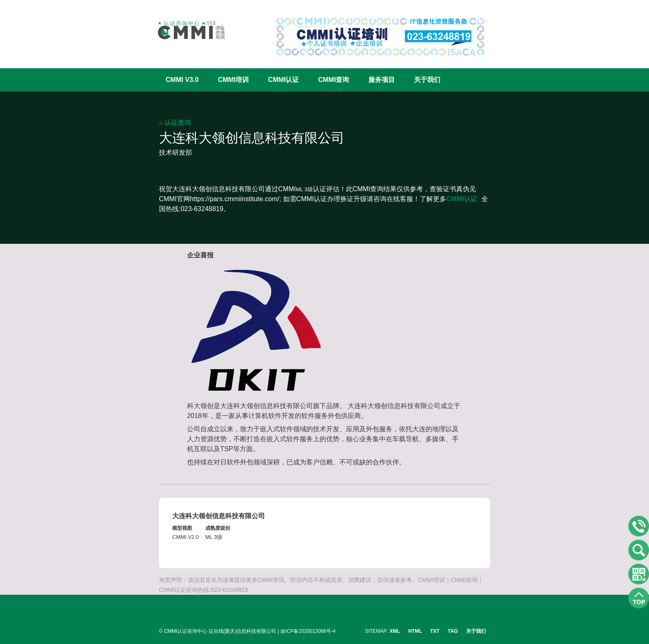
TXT (435, 631)
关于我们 (427, 80)
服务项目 (382, 80)
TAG (453, 631)
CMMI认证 (284, 80)
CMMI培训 (233, 80)
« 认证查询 (175, 123)
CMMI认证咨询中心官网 (186, 30)
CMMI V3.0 (182, 80)
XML (395, 631)
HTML (415, 631)
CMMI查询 (334, 80)
